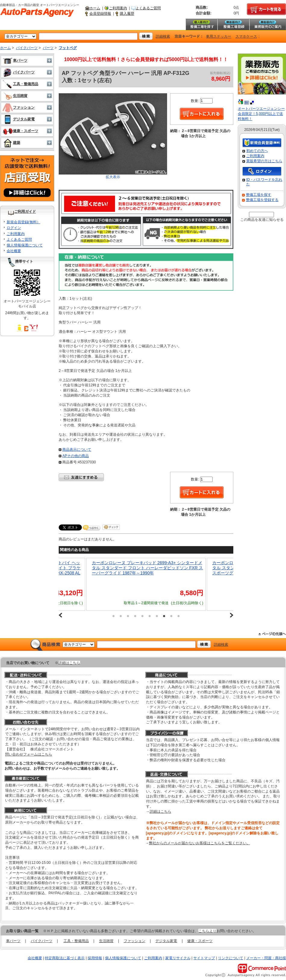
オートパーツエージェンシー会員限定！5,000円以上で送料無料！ (261, 114)
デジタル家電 (19, 119)
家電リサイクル (178, 958)
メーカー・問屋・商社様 (266, 958)
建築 (11, 143)
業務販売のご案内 (268, 24)
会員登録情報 (100, 14)
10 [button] (179, 616)
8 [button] (164, 616)
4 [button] (135, 616)
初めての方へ (257, 151)
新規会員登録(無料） (23, 222)
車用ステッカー (219, 36)
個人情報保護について (25, 245)
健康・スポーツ (20, 131)
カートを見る (266, 9)
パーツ (48, 48)
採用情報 (95, 958)
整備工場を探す (201, 24)
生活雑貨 (15, 96)
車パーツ (15, 60)
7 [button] (157, 616)
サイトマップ (204, 958)
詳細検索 (163, 36)
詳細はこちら (69, 663)
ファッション (19, 107)
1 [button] (113, 616)
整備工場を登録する (262, 200)
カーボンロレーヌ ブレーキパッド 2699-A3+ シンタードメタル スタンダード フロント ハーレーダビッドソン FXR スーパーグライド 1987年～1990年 (147, 568)
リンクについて (231, 958)
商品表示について (77, 450)
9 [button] (171, 616)
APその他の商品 (76, 456)
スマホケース (246, 36)
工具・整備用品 (20, 84)
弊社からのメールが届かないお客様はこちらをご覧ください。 (200, 843)
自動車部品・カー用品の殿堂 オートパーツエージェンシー (37, 13)
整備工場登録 (233, 24)
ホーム (95, 8)
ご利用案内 (118, 8)
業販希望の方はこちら (264, 161)
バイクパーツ (27, 48)
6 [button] (150, 616)
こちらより (207, 931)
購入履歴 (127, 14)
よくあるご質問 (148, 8)
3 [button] (128, 616)
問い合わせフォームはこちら (29, 754)
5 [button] (142, 616)
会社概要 (14, 251)
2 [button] (121, 616)
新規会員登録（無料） (262, 143)
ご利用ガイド (25, 212)
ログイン (14, 228)
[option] (146, 584)
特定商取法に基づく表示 (65, 958)
